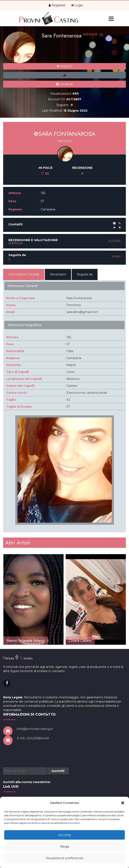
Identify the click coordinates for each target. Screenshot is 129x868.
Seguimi (64, 66)
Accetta (65, 835)
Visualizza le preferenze (64, 858)
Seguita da (85, 274)
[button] (123, 803)
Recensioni (58, 274)
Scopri (115, 241)
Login (77, 5)
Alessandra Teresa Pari (25, 641)
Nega (65, 846)
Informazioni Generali (24, 274)
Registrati (57, 5)
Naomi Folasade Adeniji (88, 641)
